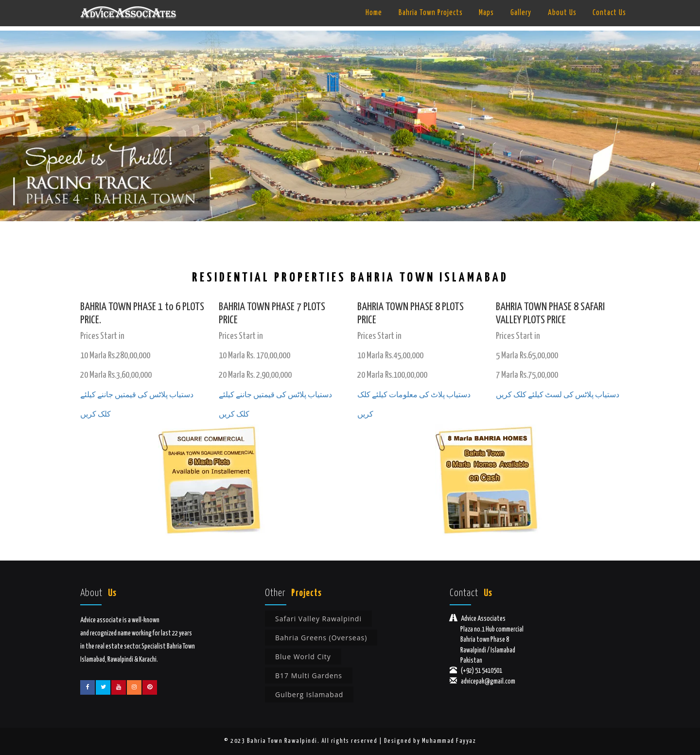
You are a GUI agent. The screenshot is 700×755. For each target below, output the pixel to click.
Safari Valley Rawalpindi (318, 619)
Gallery (521, 13)
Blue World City (303, 657)
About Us (562, 13)
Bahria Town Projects (431, 13)
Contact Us (609, 13)
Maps (486, 13)
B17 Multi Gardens (309, 676)
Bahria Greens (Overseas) (321, 638)
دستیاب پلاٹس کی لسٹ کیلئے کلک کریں (558, 395)
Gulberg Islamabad (309, 694)
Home (374, 13)
